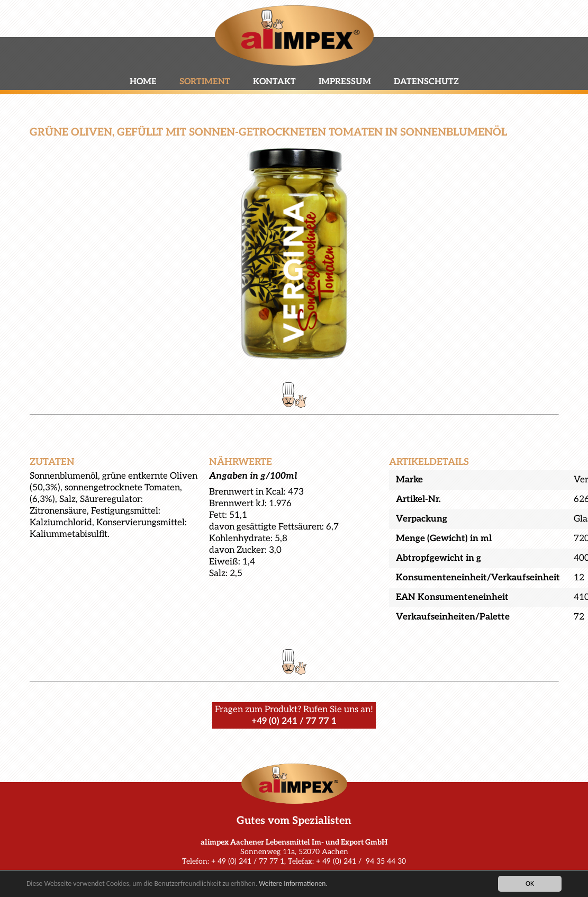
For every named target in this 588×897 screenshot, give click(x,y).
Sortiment (205, 82)
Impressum (345, 82)
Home (143, 82)
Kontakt (274, 82)
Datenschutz (426, 82)
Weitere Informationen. (293, 884)
